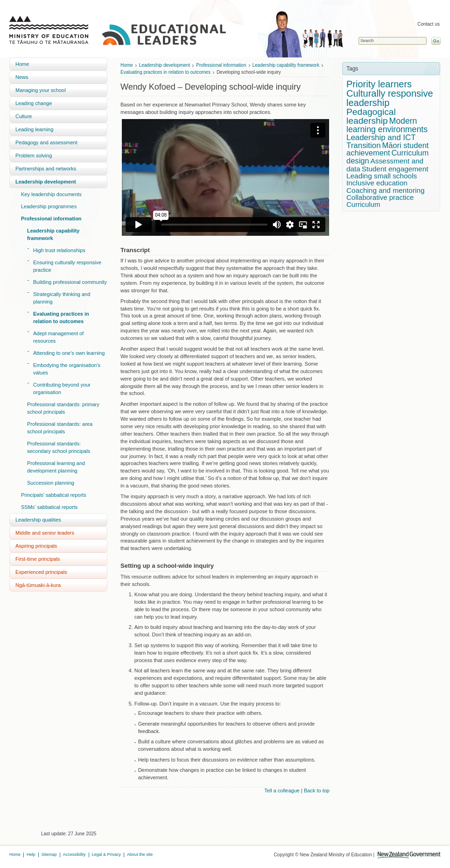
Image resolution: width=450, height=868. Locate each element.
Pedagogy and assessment (46, 142)
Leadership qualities (38, 520)
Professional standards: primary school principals (63, 408)
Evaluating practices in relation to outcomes (61, 318)
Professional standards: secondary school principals (59, 447)
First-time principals (38, 559)
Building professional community (70, 282)
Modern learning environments (387, 125)
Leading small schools (382, 176)
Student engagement (395, 169)
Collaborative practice (380, 197)
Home (22, 64)
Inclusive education (377, 183)
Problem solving (34, 155)
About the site (140, 854)
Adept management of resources (58, 337)
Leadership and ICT (381, 138)
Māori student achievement (387, 149)
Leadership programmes (49, 206)
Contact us (429, 24)
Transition (364, 145)
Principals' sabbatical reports (54, 495)
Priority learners (379, 84)
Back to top (317, 790)
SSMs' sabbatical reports (49, 507)
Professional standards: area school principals (60, 428)
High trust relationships (59, 250)
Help (31, 854)
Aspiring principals (36, 546)
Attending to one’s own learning (69, 353)
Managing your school (41, 90)
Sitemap (49, 854)
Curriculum (363, 204)
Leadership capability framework (53, 234)
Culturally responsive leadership (390, 98)
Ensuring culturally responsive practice (67, 266)
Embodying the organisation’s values (67, 369)
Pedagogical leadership (371, 116)
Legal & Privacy (107, 854)
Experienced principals (41, 572)
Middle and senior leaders (45, 533)
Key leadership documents (51, 194)
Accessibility (74, 854)
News (22, 77)
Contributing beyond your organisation (62, 388)
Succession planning (51, 483)
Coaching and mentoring (386, 190)
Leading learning (34, 129)
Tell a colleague (282, 790)
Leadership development (46, 182)
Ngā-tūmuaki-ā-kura (38, 585)
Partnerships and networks (46, 169)
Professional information (51, 219)
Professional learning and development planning (56, 467)
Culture (24, 116)
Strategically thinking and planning (62, 298)
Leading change (34, 103)
